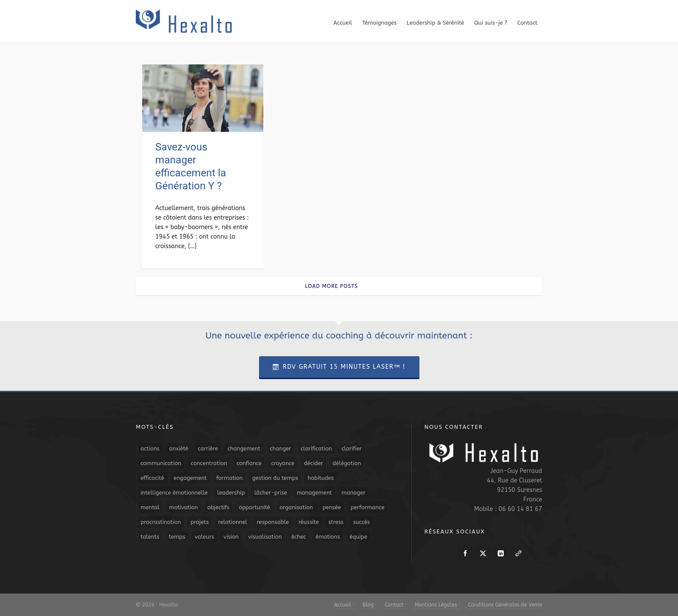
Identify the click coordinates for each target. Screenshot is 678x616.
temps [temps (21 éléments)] (177, 537)
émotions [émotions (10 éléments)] (328, 537)
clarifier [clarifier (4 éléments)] (352, 448)
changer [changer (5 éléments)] (280, 448)
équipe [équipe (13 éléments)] (358, 537)
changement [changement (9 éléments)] (244, 448)
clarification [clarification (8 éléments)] (316, 448)
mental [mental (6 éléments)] (150, 507)
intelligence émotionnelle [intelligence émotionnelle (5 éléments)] (174, 493)
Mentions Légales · (437, 605)
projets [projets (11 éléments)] (199, 522)
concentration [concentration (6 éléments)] (209, 463)
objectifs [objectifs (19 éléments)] (219, 507)
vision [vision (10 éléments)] (231, 537)
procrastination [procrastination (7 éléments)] (161, 522)
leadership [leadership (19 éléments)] (231, 493)
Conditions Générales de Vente (504, 605)
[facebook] (465, 553)
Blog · (369, 605)
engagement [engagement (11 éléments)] (190, 478)
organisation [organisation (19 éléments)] (296, 507)
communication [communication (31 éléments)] (161, 463)
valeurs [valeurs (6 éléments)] (204, 537)
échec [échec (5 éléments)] (299, 537)
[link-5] (518, 553)
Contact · (395, 605)
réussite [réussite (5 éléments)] (309, 522)
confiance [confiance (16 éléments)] (249, 463)
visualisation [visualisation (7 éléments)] (265, 537)
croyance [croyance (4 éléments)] (283, 463)
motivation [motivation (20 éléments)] (184, 507)
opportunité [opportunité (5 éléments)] (254, 507)
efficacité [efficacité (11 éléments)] (152, 478)
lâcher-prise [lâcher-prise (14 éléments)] (271, 493)
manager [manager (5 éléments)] (353, 493)
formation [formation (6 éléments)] (229, 478)
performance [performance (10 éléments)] (368, 507)
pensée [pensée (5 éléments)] (332, 507)
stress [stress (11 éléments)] (336, 522)
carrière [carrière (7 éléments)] (208, 448)
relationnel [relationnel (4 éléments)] (233, 522)
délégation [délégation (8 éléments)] (347, 463)
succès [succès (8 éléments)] (361, 522)
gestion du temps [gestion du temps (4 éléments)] (275, 478)
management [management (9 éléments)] (314, 493)
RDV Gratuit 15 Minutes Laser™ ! (339, 367)
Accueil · (344, 605)
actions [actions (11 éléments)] (150, 448)
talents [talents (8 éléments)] (150, 537)
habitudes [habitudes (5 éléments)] (320, 478)
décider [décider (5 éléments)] (313, 463)
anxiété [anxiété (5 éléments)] (179, 448)
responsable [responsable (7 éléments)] (273, 522)
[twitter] (483, 553)
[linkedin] (501, 553)
